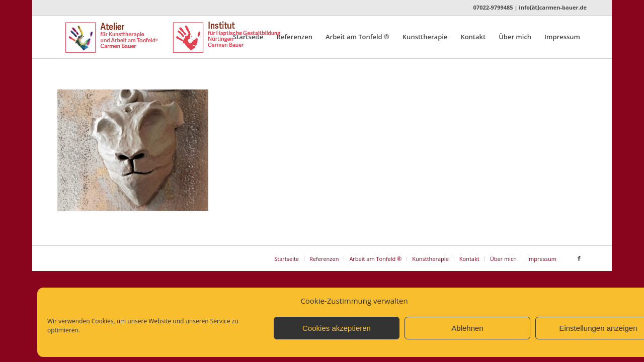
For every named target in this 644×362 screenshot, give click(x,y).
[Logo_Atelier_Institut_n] (189, 37)
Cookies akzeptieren (337, 328)
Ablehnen (467, 328)
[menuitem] (248, 37)
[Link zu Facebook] (579, 258)
